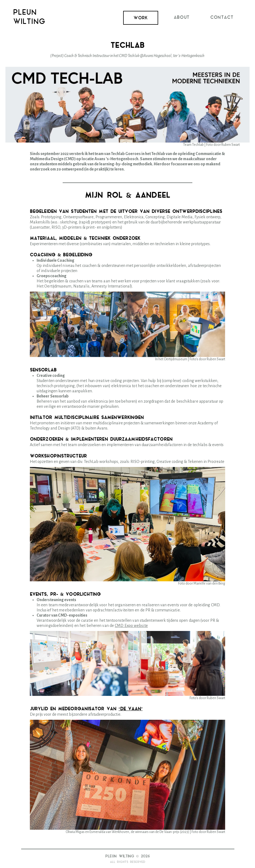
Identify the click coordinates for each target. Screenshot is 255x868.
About (181, 18)
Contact (222, 18)
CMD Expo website (131, 626)
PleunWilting (29, 17)
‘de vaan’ (131, 709)
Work (141, 18)
